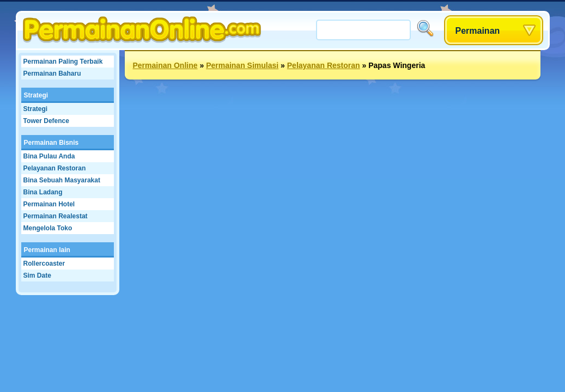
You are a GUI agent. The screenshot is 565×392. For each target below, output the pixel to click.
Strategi (36, 95)
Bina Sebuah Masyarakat (62, 180)
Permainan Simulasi (242, 65)
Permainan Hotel (49, 204)
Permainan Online (165, 65)
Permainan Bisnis (51, 143)
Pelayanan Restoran (55, 168)
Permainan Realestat (56, 216)
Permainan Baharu (52, 73)
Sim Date (37, 275)
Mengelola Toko (48, 228)
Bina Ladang (43, 192)
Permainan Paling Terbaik (63, 62)
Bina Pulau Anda (49, 156)
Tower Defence (46, 121)
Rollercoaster (44, 264)
